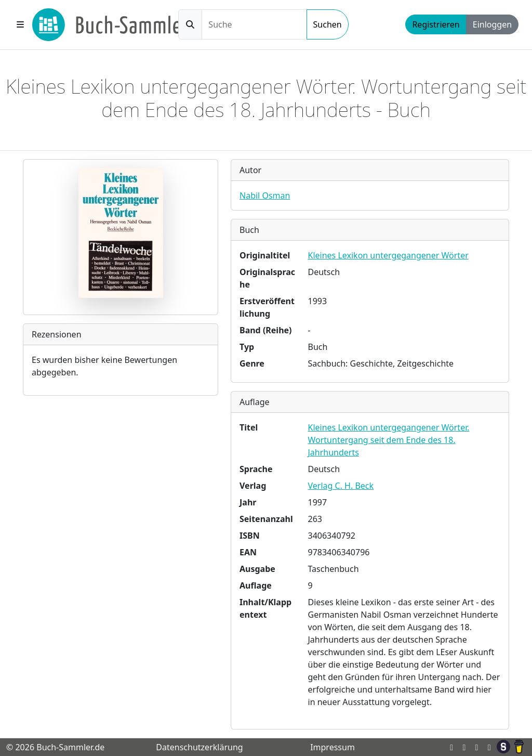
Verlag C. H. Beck (341, 486)
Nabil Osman (265, 195)
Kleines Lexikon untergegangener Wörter (388, 255)
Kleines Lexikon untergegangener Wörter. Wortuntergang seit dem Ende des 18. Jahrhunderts (389, 440)
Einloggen (492, 24)
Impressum (332, 747)
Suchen (328, 24)
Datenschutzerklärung (199, 747)
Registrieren (436, 24)
